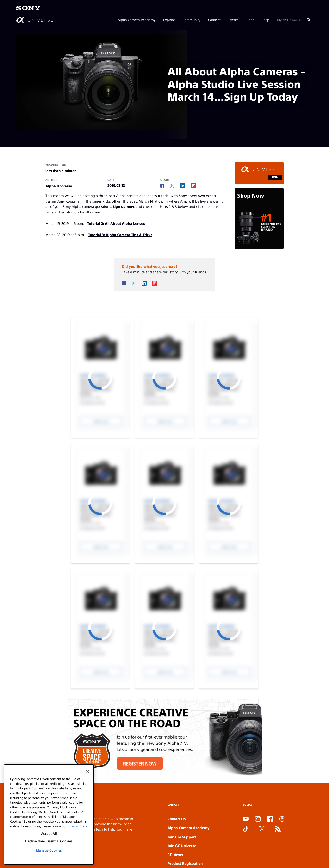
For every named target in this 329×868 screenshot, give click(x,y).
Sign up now (123, 206)
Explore (169, 20)
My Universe (289, 20)
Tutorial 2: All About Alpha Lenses (116, 223)
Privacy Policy (77, 826)
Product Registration (185, 863)
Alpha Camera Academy (137, 20)
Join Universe (182, 846)
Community (192, 20)
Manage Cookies (49, 850)
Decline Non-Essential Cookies (49, 841)
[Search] (309, 20)
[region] (49, 815)
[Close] (88, 772)
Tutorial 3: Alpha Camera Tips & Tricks (120, 234)
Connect (214, 20)
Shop (265, 20)
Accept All (49, 834)
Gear (250, 20)
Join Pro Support (182, 837)
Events (233, 20)
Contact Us (177, 819)
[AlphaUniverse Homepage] (34, 20)
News (175, 854)
